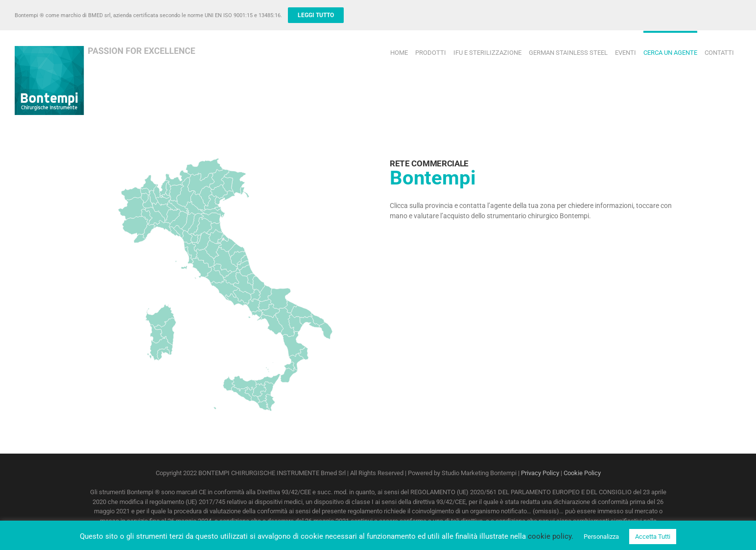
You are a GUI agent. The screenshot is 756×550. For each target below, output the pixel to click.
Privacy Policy (540, 473)
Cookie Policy (582, 473)
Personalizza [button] (601, 537)
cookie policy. (551, 536)
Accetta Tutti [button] (653, 537)
